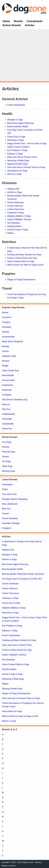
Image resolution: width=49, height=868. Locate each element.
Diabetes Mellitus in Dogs (19, 216)
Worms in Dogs (14, 174)
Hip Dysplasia (14, 223)
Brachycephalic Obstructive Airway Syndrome (23, 574)
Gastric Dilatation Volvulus (19, 219)
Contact (12, 866)
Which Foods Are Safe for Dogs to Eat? (25, 265)
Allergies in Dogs (15, 120)
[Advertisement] (24, 56)
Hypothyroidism (14, 226)
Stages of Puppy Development (21, 280)
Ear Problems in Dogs (17, 150)
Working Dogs (8, 471)
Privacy (38, 862)
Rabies (10, 233)
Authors (4, 866)
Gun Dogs (7, 442)
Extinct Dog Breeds (16, 105)
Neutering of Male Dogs (18, 160)
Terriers (5, 457)
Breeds (18, 21)
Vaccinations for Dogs (17, 171)
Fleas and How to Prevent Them (22, 157)
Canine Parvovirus (16, 209)
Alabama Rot (13, 189)
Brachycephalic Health (18, 126)
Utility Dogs (7, 466)
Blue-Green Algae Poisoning (20, 123)
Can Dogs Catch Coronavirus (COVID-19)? (22, 579)
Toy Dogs (6, 461)
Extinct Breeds (12, 25)
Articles (30, 25)
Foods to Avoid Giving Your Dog (22, 258)
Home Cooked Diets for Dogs (21, 261)
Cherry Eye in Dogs (16, 137)
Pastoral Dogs (9, 452)
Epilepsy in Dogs (15, 154)
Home (6, 21)
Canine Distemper (16, 202)
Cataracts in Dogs (15, 213)
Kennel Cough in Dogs (18, 230)
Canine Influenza (15, 206)
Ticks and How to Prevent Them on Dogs (26, 167)
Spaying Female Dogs (17, 164)
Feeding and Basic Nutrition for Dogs (24, 255)
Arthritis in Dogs (15, 192)
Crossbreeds (34, 21)
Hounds (6, 447)
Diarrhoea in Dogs (16, 140)
